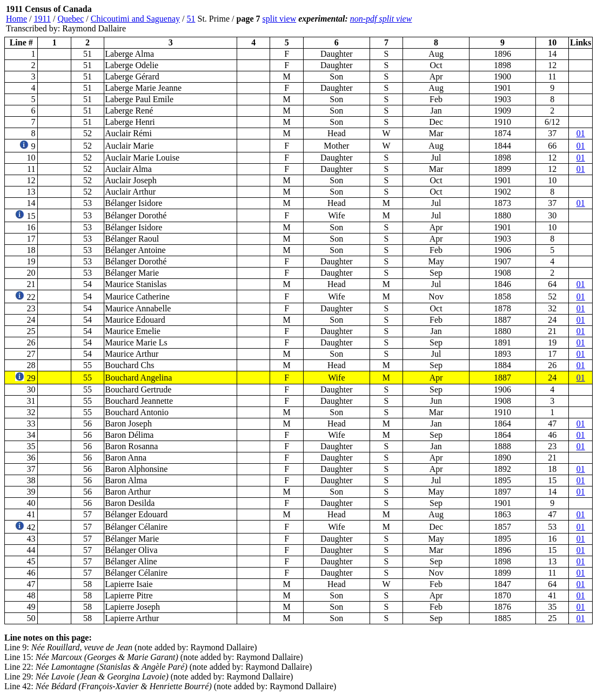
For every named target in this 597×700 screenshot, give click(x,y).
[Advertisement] (528, 19)
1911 (42, 19)
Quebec (71, 19)
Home (16, 19)
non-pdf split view (381, 19)
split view (280, 19)
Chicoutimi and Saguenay (135, 19)
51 (191, 19)
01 (581, 133)
